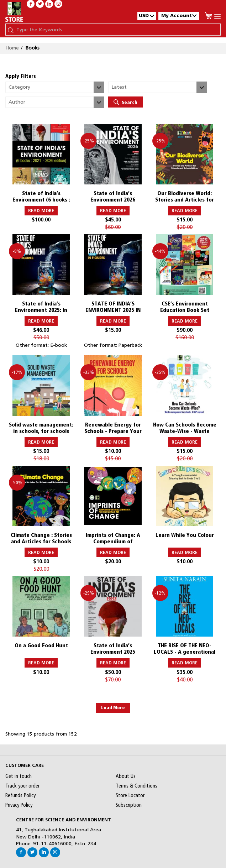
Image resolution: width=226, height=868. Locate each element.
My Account (179, 15)
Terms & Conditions (136, 786)
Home (12, 48)
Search (125, 102)
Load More (113, 708)
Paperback (130, 345)
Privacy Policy (19, 805)
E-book (59, 345)
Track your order (22, 786)
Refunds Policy (20, 795)
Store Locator (130, 795)
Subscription (129, 805)
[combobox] (117, 30)
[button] (147, 16)
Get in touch (19, 776)
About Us (126, 776)
